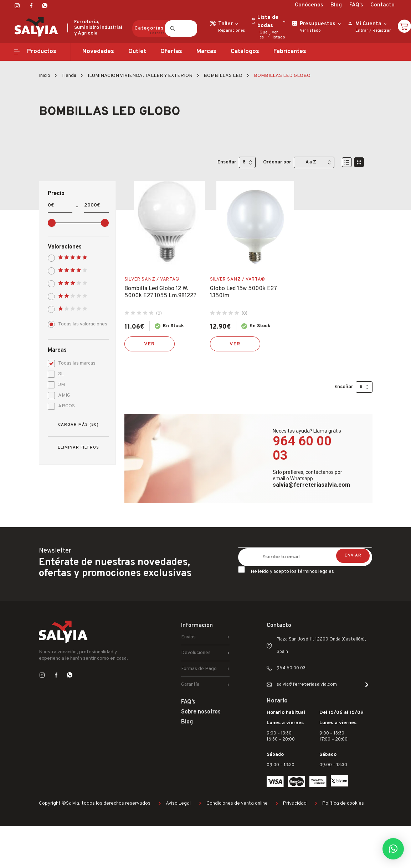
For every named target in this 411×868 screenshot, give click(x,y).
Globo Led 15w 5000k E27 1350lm (243, 292)
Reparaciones (232, 31)
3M (59, 384)
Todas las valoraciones (78, 323)
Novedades (98, 52)
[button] (393, 849)
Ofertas (171, 52)
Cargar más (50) (78, 425)
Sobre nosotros (201, 712)
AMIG (61, 395)
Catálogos (245, 52)
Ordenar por (277, 162)
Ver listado (278, 35)
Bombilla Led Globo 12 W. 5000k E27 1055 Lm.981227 (160, 292)
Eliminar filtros (78, 448)
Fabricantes (290, 52)
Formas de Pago (199, 669)
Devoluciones (196, 653)
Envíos (188, 637)
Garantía (190, 684)
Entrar (362, 31)
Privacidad (295, 803)
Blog (336, 5)
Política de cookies (343, 803)
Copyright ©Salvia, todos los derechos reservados (95, 803)
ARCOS (64, 405)
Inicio (45, 76)
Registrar (382, 31)
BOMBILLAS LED (223, 76)
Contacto (382, 5)
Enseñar (227, 162)
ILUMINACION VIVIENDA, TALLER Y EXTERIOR (140, 76)
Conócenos (309, 5)
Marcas (206, 52)
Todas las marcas (74, 363)
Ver (149, 344)
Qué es (263, 35)
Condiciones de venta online (237, 803)
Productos (42, 52)
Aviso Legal (178, 803)
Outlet (137, 52)
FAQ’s (356, 5)
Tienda (69, 76)
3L (58, 373)
